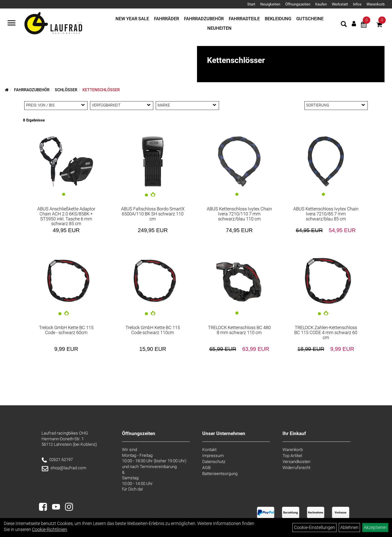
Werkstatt (340, 4)
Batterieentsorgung (220, 474)
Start (251, 4)
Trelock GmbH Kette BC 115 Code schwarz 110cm (153, 330)
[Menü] (11, 23)
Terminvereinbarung (158, 467)
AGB (206, 468)
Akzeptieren (375, 527)
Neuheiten (219, 28)
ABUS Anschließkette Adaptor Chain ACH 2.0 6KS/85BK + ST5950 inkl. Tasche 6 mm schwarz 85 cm (66, 216)
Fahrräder (166, 19)
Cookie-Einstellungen (314, 527)
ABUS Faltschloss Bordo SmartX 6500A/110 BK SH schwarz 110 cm (153, 214)
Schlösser (66, 90)
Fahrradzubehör (204, 19)
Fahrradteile (244, 19)
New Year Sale (132, 19)
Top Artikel (292, 456)
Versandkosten (296, 462)
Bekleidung (278, 19)
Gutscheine (310, 19)
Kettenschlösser (101, 90)
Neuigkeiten (270, 4)
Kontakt (209, 450)
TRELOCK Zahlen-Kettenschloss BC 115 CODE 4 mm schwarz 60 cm (326, 332)
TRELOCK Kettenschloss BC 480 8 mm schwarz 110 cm (239, 330)
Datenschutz (214, 462)
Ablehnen (349, 527)
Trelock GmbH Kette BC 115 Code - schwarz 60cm (66, 330)
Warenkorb (375, 4)
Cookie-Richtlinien (49, 529)
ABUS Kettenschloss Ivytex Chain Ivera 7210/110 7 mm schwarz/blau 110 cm (239, 214)
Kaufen (321, 4)
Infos (357, 4)
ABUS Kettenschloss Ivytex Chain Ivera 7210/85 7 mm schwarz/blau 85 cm (326, 214)
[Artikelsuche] (344, 25)
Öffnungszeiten (298, 4)
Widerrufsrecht (296, 468)
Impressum (213, 456)
